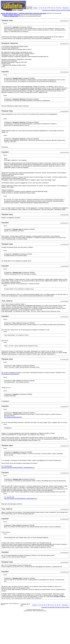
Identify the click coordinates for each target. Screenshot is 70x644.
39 (51, 8)
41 (55, 8)
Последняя (66, 8)
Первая (35, 8)
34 (42, 8)
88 (60, 8)
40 (53, 8)
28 (40, 8)
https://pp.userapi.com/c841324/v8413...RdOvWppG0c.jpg (18, 468)
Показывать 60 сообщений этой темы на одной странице (56, 10)
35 (43, 8)
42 (56, 8)
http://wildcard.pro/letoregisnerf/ (10, 374)
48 (58, 8)
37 (47, 8)
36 (45, 8)
